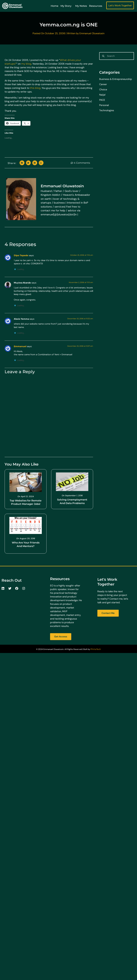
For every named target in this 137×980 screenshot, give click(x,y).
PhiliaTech (96, 649)
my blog (26, 64)
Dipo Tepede (21, 255)
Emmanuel (20, 346)
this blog (35, 88)
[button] (22, 163)
